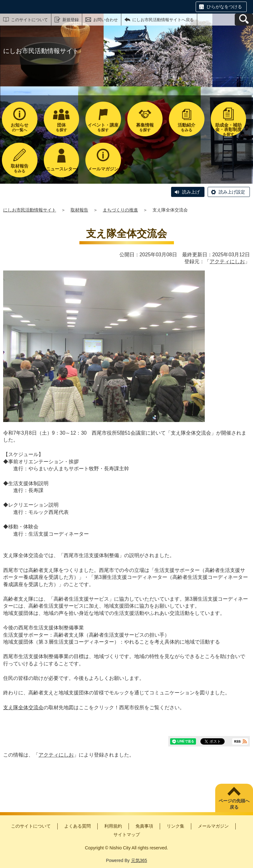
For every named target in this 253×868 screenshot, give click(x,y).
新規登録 (71, 20)
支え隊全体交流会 (23, 707)
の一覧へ (20, 127)
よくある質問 (78, 826)
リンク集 (175, 826)
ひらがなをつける (224, 7)
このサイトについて (29, 20)
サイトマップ (127, 835)
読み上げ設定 (232, 192)
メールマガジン (213, 826)
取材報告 (79, 210)
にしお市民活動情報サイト (30, 210)
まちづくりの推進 (120, 210)
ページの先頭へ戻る (234, 804)
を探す (62, 127)
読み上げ (191, 192)
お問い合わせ (106, 20)
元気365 (139, 860)
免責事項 (144, 826)
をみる (187, 127)
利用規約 (113, 826)
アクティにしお (227, 262)
